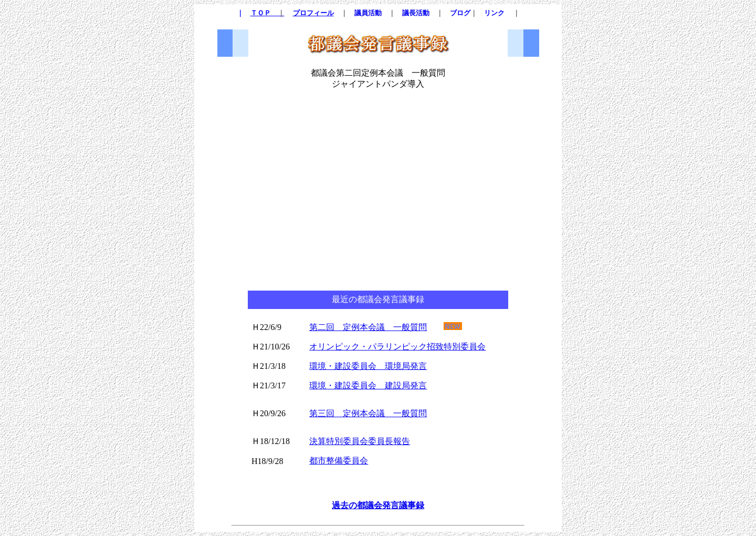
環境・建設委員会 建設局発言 (368, 385)
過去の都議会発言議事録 (378, 505)
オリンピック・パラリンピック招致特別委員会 (397, 347)
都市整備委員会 (339, 461)
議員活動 (368, 13)
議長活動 (416, 13)
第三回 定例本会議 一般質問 (368, 413)
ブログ (460, 13)
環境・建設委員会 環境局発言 (368, 366)
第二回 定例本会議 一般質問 (368, 327)
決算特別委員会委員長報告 (360, 441)
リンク (494, 13)
